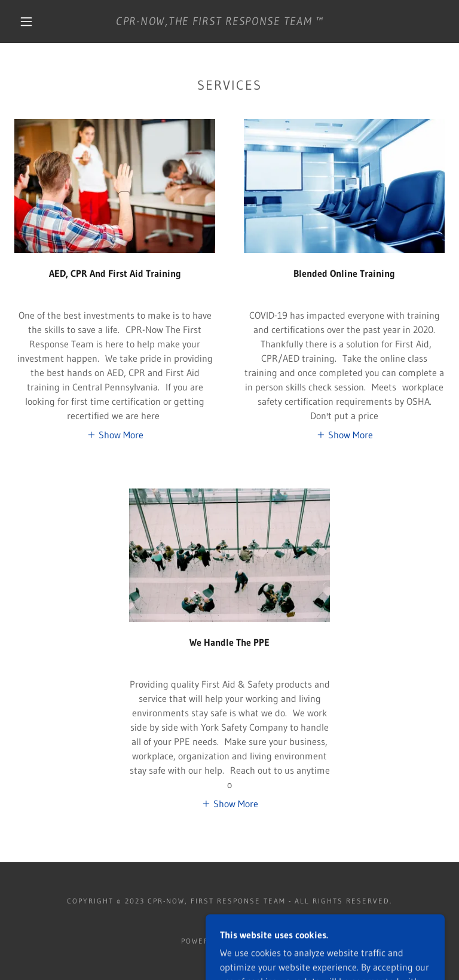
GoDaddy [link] (258, 941)
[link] (220, 22)
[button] (26, 22)
